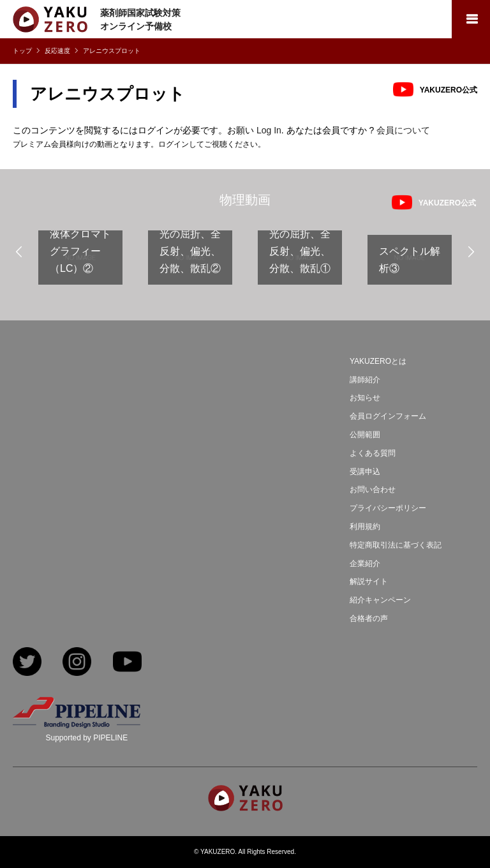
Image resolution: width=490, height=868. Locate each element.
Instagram (77, 663)
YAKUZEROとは (378, 361)
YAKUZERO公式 (449, 90)
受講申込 (365, 472)
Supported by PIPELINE (86, 738)
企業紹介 (365, 564)
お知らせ (365, 398)
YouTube (127, 663)
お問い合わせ (373, 490)
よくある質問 (373, 453)
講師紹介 (365, 380)
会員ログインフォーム (388, 416)
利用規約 (365, 527)
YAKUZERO (218, 852)
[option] (80, 263)
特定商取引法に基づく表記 (396, 545)
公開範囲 (365, 435)
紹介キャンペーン (380, 600)
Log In (269, 130)
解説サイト (369, 581)
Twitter (27, 663)
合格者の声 (369, 618)
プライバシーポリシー (388, 508)
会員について (403, 130)
